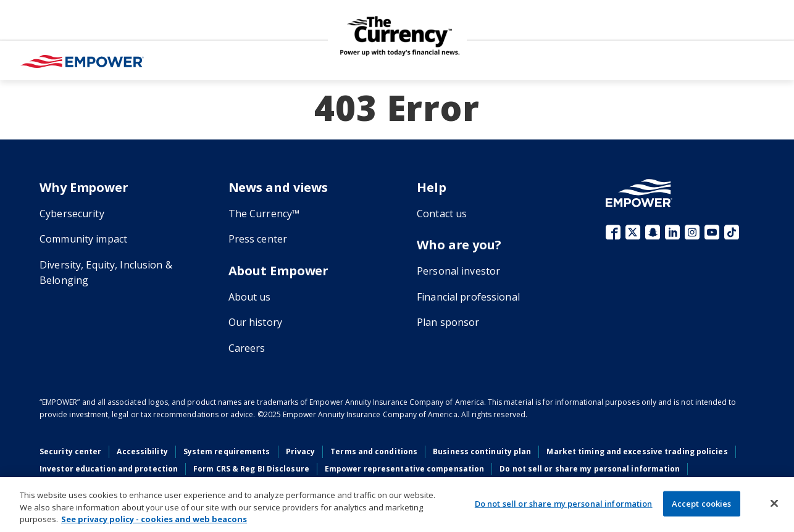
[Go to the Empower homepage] (639, 193)
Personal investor (458, 271)
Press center (258, 239)
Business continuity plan (482, 451)
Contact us (442, 214)
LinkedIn (672, 232)
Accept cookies (702, 503)
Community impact (83, 239)
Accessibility (142, 451)
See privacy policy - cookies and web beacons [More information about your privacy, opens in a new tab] (154, 519)
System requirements (227, 451)
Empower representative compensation (404, 469)
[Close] (774, 503)
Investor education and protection (109, 469)
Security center (70, 451)
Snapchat (653, 232)
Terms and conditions (374, 451)
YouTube (712, 232)
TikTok (732, 232)
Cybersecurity (72, 214)
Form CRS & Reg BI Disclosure (251, 469)
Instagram (692, 232)
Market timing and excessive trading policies (637, 451)
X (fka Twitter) (633, 232)
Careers (247, 348)
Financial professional (468, 297)
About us (250, 297)
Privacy (301, 451)
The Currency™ (264, 214)
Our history (255, 322)
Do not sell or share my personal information (590, 469)
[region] (397, 505)
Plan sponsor (448, 322)
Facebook (613, 232)
